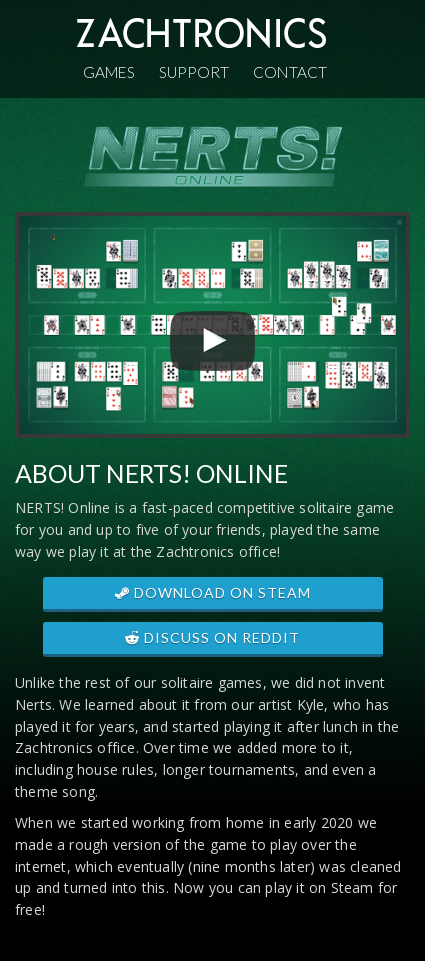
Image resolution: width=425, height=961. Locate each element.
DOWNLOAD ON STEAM (213, 592)
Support (194, 72)
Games (109, 72)
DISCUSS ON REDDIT (212, 637)
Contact (290, 72)
